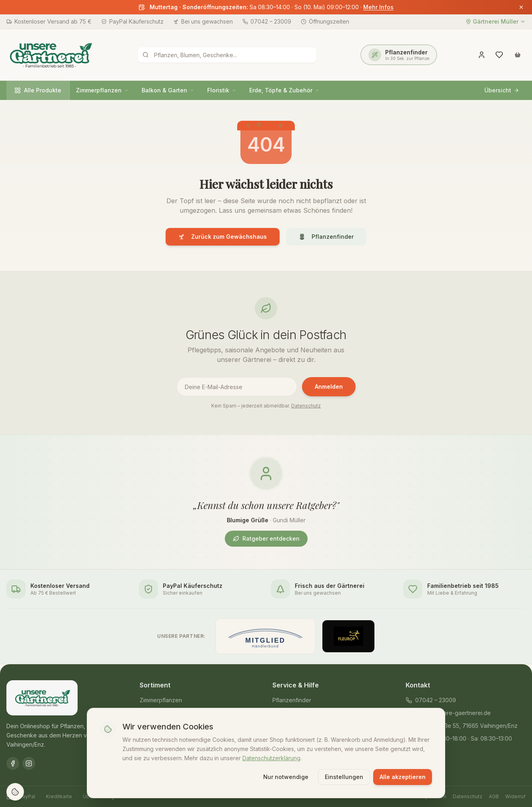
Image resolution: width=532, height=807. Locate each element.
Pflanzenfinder (326, 237)
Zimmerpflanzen (102, 90)
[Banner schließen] (521, 7)
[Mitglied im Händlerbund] (265, 636)
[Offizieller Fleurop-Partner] (348, 636)
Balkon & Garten (168, 90)
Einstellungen (344, 776)
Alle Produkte (38, 90)
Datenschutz (306, 406)
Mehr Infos (378, 7)
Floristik (222, 90)
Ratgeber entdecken (266, 538)
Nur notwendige (286, 776)
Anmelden (329, 387)
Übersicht (502, 90)
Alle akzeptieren (403, 776)
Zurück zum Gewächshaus (223, 237)
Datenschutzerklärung (271, 757)
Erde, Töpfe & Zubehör (284, 90)
